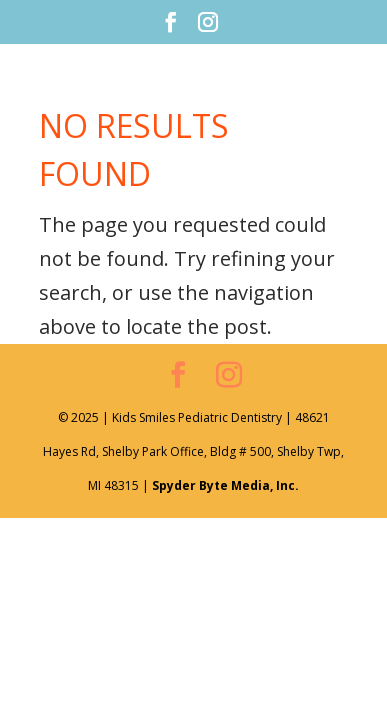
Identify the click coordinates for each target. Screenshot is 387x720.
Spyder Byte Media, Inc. (225, 485)
